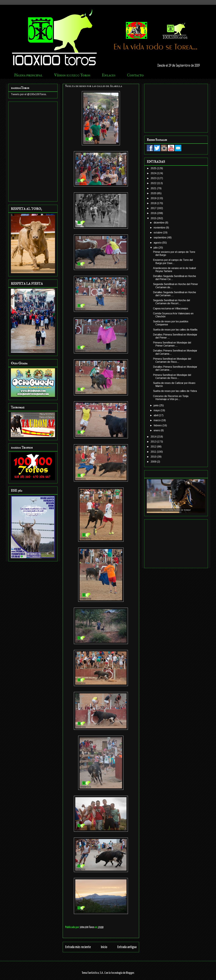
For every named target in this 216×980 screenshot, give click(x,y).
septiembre (160, 238)
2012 (154, 447)
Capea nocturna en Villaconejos (171, 308)
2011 (154, 452)
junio (156, 405)
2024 (154, 173)
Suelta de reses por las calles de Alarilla (175, 330)
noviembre (160, 228)
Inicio (104, 947)
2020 (154, 193)
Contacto (135, 75)
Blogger (130, 973)
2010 (154, 457)
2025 (154, 168)
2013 (154, 442)
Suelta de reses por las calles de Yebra (175, 391)
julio (156, 248)
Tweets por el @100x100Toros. (29, 94)
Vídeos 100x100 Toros (72, 75)
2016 (154, 213)
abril (156, 415)
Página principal (28, 75)
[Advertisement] (33, 151)
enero (157, 430)
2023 (154, 178)
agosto (158, 243)
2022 (154, 183)
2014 (154, 437)
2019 (154, 198)
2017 (154, 208)
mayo (157, 410)
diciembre (159, 223)
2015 (154, 218)
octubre (158, 233)
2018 (154, 203)
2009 (154, 462)
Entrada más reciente (78, 947)
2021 (154, 188)
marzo (157, 420)
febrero (158, 425)
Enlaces (109, 75)
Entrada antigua (127, 947)
